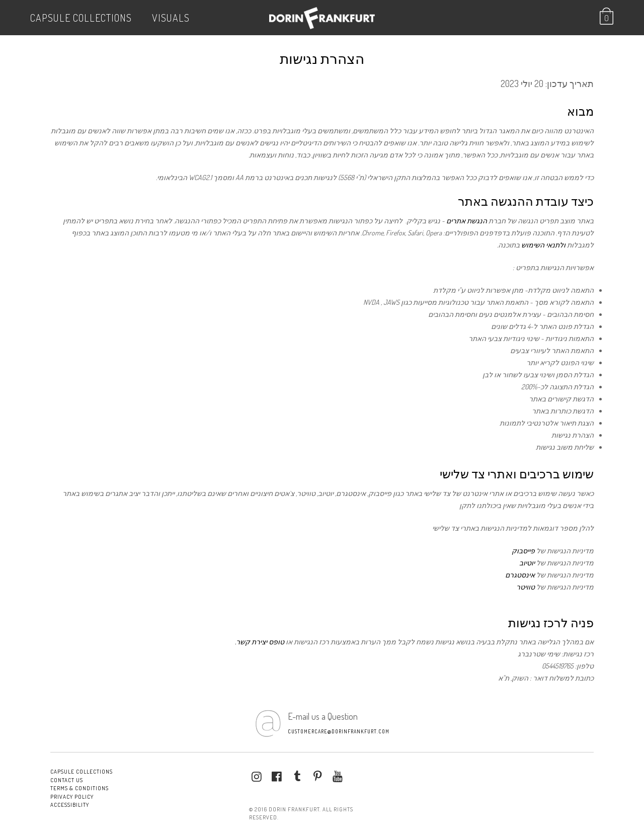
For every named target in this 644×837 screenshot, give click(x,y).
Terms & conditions (79, 788)
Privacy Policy (72, 797)
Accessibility (70, 805)
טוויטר (526, 587)
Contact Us (67, 780)
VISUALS (171, 18)
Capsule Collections (81, 18)
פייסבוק (523, 551)
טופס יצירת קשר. (260, 642)
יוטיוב (527, 563)
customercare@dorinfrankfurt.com (339, 731)
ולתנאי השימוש (543, 245)
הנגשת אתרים (467, 221)
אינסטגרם (520, 575)
